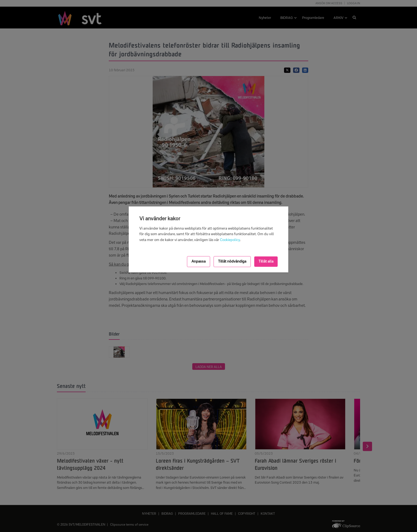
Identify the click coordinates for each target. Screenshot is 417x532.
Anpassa (199, 261)
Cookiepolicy (230, 240)
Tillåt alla (266, 261)
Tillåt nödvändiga (232, 261)
